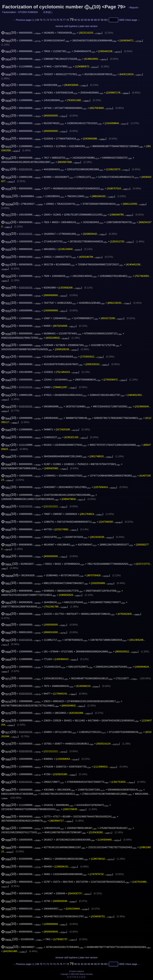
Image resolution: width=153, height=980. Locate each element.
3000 (122, 20)
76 (61, 20)
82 (82, 20)
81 (79, 20)
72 (48, 20)
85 (92, 20)
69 (38, 20)
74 (54, 20)
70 (41, 20)
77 (64, 20)
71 (44, 20)
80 (76, 20)
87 (99, 20)
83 (86, 20)
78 (68, 20)
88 (102, 20)
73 (51, 20)
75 (58, 20)
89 (105, 20)
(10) (9, 33)
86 (95, 20)
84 (89, 20)
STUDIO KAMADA (28, 12)
